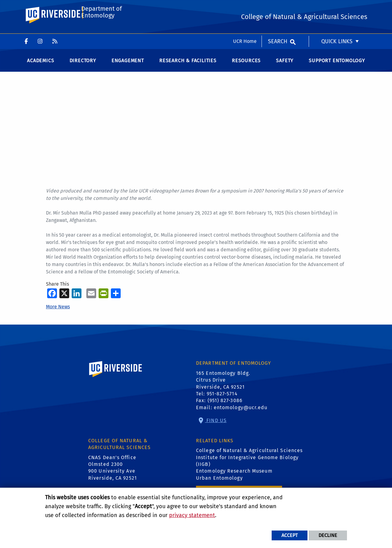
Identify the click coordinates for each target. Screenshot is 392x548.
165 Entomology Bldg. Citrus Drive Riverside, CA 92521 (223, 387)
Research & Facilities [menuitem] (188, 67)
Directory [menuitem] (83, 67)
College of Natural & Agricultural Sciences (249, 457)
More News (58, 314)
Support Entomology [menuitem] (337, 67)
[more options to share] (116, 300)
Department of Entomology (101, 33)
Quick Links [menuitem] (337, 8)
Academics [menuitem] (40, 67)
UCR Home (245, 8)
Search (278, 8)
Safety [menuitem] (285, 67)
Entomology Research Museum (234, 478)
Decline (328, 535)
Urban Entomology (219, 485)
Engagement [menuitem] (128, 67)
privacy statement (192, 515)
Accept (290, 535)
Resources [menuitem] (246, 67)
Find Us (216, 427)
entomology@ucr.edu (241, 414)
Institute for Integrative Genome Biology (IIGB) (247, 468)
